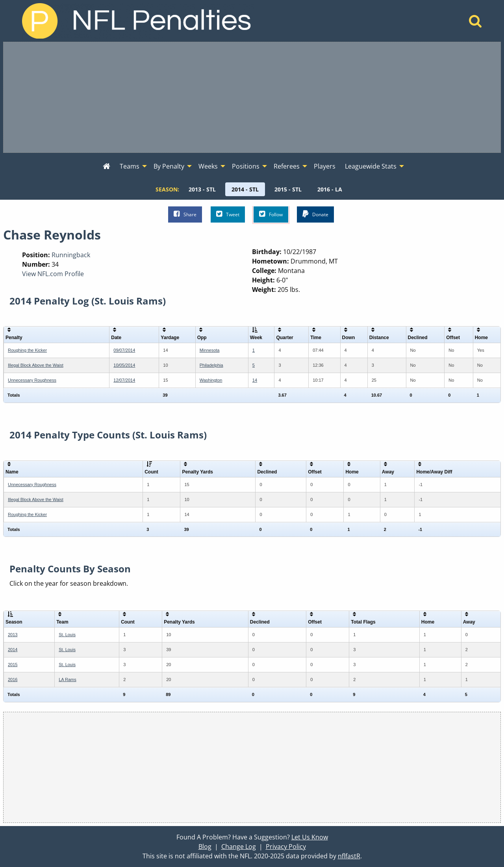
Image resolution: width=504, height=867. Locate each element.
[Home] (475, 23)
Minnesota (210, 350)
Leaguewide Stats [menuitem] (371, 166)
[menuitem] (107, 167)
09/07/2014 (124, 350)
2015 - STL (288, 189)
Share (185, 214)
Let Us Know (310, 837)
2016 (13, 679)
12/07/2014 (124, 380)
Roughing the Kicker (27, 350)
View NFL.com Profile (53, 274)
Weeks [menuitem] (208, 166)
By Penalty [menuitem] (169, 166)
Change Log (239, 847)
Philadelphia (211, 365)
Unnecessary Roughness (32, 380)
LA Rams (68, 679)
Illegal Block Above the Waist (36, 365)
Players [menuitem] (325, 166)
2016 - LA (330, 189)
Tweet (228, 214)
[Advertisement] (252, 97)
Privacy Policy (286, 847)
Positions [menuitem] (246, 166)
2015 (13, 665)
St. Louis (67, 635)
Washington (211, 380)
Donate (315, 214)
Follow (271, 214)
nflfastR (349, 856)
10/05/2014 (124, 365)
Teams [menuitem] (130, 166)
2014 (13, 650)
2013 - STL (202, 189)
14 (255, 380)
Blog (205, 847)
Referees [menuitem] (287, 166)
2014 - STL (245, 189)
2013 (13, 635)
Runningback (71, 255)
